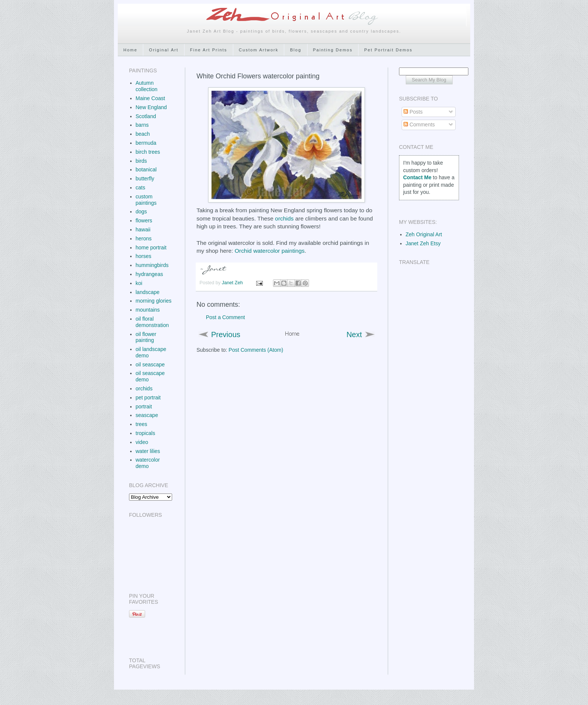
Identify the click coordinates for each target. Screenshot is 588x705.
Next (354, 334)
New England (151, 107)
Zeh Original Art (424, 234)
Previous (226, 334)
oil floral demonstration (152, 322)
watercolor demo (148, 463)
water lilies (148, 451)
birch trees (148, 152)
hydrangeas (149, 274)
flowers (144, 220)
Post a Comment (225, 317)
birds (141, 161)
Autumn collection (147, 86)
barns (142, 125)
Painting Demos (333, 50)
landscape (148, 292)
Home (130, 50)
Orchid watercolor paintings (270, 251)
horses (144, 256)
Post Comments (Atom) (256, 350)
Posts (413, 112)
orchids (284, 218)
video (142, 442)
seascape (147, 415)
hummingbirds (152, 265)
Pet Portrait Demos (388, 50)
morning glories (154, 301)
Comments (419, 124)
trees (142, 424)
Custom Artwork (259, 50)
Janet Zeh (233, 283)
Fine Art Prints (209, 50)
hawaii (143, 229)
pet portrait (148, 397)
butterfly (145, 178)
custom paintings (146, 200)
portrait (144, 406)
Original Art (163, 50)
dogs (141, 211)
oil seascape (150, 364)
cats (141, 187)
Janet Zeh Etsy (423, 243)
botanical (146, 169)
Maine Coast (151, 98)
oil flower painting (146, 337)
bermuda (146, 143)
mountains (148, 310)
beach (143, 134)
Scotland (146, 116)
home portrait (151, 247)
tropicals (145, 433)
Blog (295, 50)
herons (144, 238)
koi (139, 283)
